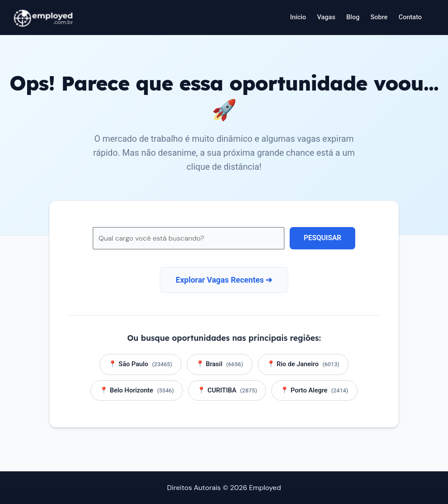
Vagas (326, 17)
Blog (353, 17)
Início (298, 17)
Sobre (379, 17)
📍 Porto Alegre (314, 390)
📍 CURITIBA (227, 390)
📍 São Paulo (140, 364)
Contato (410, 17)
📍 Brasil (220, 364)
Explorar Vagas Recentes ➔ (224, 280)
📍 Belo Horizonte (137, 390)
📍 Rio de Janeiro (303, 364)
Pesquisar (322, 238)
